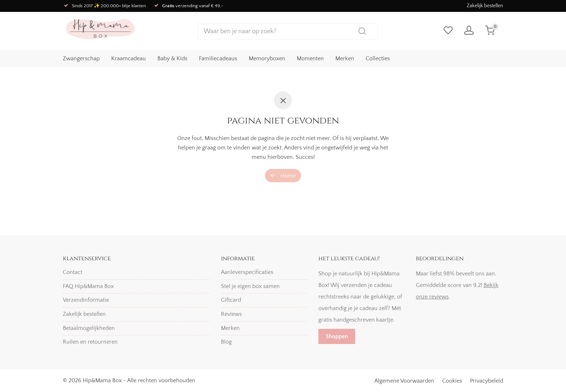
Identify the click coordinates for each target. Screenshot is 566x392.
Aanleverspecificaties (247, 272)
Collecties (378, 58)
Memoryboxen (267, 58)
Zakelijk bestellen (485, 6)
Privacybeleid (487, 381)
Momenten (310, 58)
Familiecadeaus (218, 58)
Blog (226, 342)
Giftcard (231, 300)
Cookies (452, 381)
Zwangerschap (81, 58)
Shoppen (337, 336)
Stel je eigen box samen (250, 286)
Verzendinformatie (86, 300)
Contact (73, 272)
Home (283, 176)
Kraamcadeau (129, 58)
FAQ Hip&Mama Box (88, 286)
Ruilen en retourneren (90, 342)
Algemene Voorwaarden (404, 381)
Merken (345, 58)
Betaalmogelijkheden (89, 328)
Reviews (231, 314)
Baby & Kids (172, 58)
